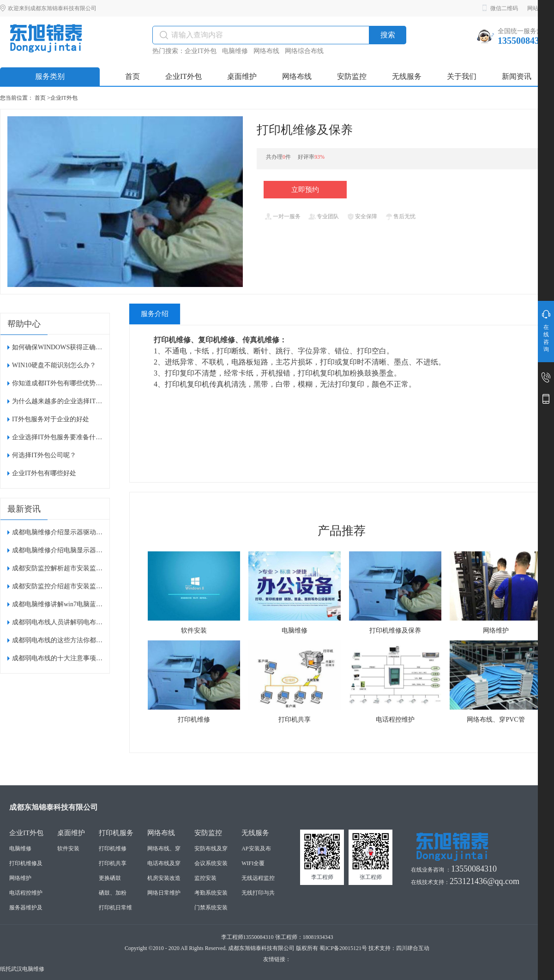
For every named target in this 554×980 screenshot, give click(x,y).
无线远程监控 (258, 878)
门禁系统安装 (211, 908)
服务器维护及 (26, 908)
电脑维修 (235, 51)
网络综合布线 (304, 51)
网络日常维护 (164, 893)
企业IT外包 (201, 51)
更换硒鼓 (110, 878)
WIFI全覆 (253, 863)
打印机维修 (113, 849)
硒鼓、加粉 (113, 893)
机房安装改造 (164, 878)
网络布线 (266, 51)
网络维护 (20, 878)
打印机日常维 (115, 908)
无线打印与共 (258, 893)
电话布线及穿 (164, 863)
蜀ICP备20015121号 (343, 948)
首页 (40, 98)
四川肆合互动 (413, 948)
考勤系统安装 (211, 893)
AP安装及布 (256, 849)
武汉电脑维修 (28, 969)
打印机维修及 (26, 863)
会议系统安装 (211, 863)
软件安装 (68, 849)
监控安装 (205, 878)
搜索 (388, 35)
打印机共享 (113, 863)
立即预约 (305, 190)
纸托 (6, 969)
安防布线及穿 (211, 849)
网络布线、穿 (164, 849)
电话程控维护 (26, 893)
